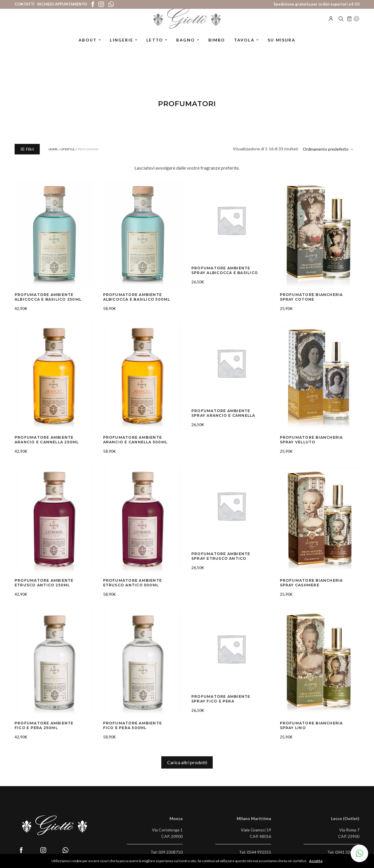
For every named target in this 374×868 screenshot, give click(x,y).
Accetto (318, 861)
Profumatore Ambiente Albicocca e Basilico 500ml (133, 297)
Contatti (25, 4)
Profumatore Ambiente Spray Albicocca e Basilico (224, 270)
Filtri (27, 149)
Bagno (186, 48)
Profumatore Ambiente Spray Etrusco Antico (224, 554)
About (88, 48)
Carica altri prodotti (187, 758)
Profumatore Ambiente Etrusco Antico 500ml (129, 580)
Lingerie (122, 48)
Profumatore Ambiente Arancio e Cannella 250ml (43, 438)
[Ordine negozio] (329, 149)
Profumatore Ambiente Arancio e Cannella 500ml (131, 438)
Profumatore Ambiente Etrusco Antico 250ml (41, 580)
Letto (155, 48)
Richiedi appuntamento (62, 4)
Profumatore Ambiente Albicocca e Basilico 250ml (45, 297)
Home (53, 149)
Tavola (244, 48)
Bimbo (217, 48)
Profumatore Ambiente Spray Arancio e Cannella (224, 412)
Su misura (282, 48)
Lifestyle (67, 149)
